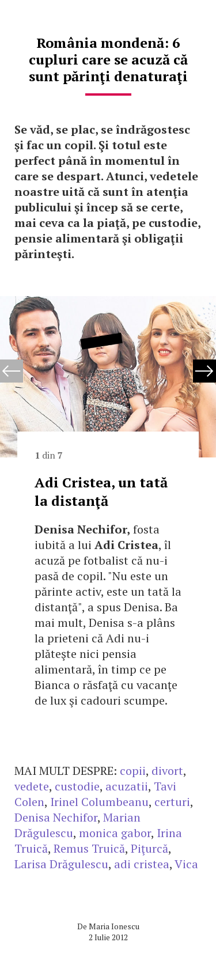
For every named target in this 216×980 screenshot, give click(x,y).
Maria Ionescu (114, 926)
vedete (32, 786)
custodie (77, 786)
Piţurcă (149, 848)
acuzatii (127, 786)
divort (167, 771)
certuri (172, 802)
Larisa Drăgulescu (61, 864)
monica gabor (115, 833)
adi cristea (142, 864)
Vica (186, 864)
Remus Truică (89, 848)
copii (133, 771)
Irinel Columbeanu (99, 802)
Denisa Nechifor (56, 817)
